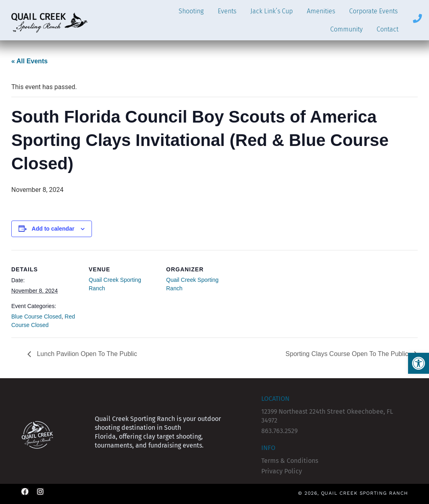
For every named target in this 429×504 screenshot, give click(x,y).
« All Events (29, 61)
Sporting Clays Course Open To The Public (348, 354)
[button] (419, 363)
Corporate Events (373, 11)
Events (227, 11)
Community (346, 29)
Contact (387, 29)
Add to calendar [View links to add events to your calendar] (53, 229)
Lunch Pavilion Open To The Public (86, 354)
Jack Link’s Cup (272, 11)
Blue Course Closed (36, 317)
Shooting (191, 11)
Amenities (321, 11)
